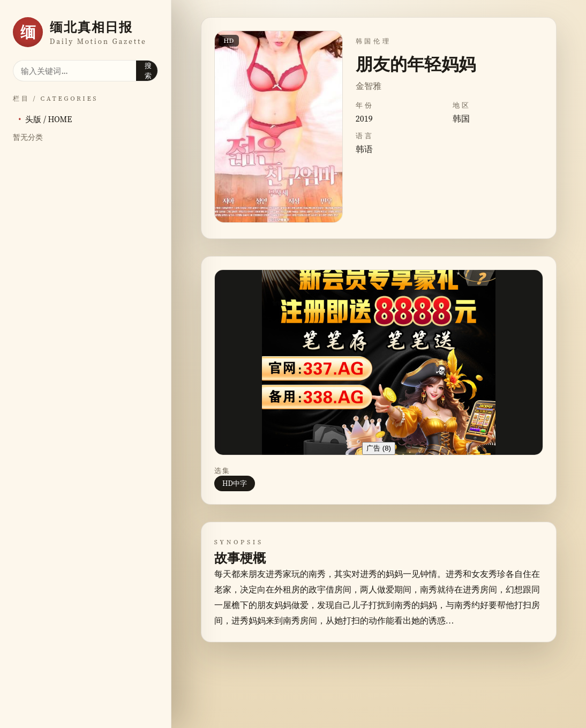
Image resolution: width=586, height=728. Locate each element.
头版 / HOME (48, 119)
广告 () (379, 448)
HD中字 (235, 483)
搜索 (148, 70)
